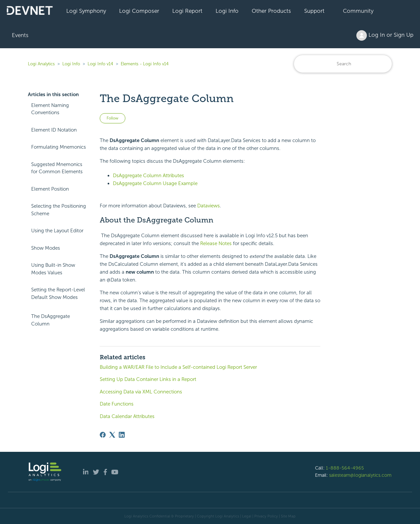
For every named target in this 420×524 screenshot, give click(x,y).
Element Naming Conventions (50, 109)
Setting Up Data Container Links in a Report (148, 379)
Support (314, 11)
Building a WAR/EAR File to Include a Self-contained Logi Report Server (178, 367)
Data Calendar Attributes (127, 416)
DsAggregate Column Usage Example (155, 183)
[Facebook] (103, 435)
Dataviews (209, 206)
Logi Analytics (41, 64)
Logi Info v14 (100, 64)
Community (358, 11)
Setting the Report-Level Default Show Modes (58, 293)
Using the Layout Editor (57, 231)
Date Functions (117, 404)
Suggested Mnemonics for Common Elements (57, 168)
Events (20, 35)
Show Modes (46, 248)
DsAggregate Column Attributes (148, 176)
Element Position (50, 189)
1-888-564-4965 (345, 468)
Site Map (288, 516)
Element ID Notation (54, 130)
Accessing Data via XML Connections (141, 392)
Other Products (271, 11)
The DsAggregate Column (51, 320)
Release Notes (216, 243)
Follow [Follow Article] (113, 118)
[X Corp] (112, 435)
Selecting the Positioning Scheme (59, 210)
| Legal (246, 516)
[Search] (343, 64)
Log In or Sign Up (385, 35)
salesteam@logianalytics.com (360, 475)
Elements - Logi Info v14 (145, 64)
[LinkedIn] (122, 435)
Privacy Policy (266, 516)
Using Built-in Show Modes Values (53, 269)
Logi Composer (139, 11)
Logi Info (227, 11)
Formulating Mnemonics (59, 147)
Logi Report (187, 11)
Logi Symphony (86, 11)
